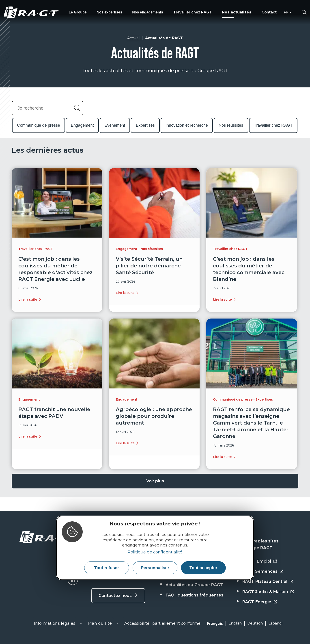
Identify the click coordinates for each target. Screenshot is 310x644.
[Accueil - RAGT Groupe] (49, 537)
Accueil (134, 38)
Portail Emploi (257, 561)
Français (215, 623)
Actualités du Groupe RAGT (194, 585)
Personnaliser (155, 568)
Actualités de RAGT (164, 38)
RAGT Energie (257, 602)
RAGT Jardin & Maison (265, 592)
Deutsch (255, 623)
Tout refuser (107, 568)
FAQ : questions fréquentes (194, 595)
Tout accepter (203, 568)
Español (276, 623)
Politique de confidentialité (155, 552)
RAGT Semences (260, 571)
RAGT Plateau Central (265, 581)
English (235, 623)
